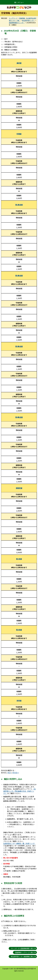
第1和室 (19, 559)
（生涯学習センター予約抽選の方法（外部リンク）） (19, 791)
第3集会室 (19, 346)
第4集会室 (19, 417)
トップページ (13, 18)
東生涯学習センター (28, 20)
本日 (9, 773)
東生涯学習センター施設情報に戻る (22, 956)
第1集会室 (19, 205)
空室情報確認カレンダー (17, 23)
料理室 (19, 134)
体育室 (19, 701)
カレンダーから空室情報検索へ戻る (22, 948)
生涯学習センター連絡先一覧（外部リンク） (19, 843)
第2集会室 (19, 276)
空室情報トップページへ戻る (24, 952)
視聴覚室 (19, 488)
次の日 (15, 773)
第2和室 (19, 630)
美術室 (19, 63)
